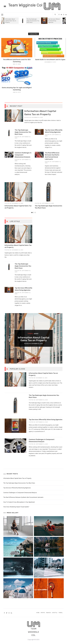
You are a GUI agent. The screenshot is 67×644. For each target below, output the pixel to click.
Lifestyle (55, 613)
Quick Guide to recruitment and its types (50, 60)
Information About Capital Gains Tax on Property (11, 21)
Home (38, 613)
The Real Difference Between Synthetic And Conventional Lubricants (23, 497)
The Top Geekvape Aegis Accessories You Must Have (34, 21)
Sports (43, 613)
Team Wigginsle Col (26, 5)
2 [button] (34, 214)
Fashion (48, 613)
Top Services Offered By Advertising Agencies (55, 21)
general (36, 333)
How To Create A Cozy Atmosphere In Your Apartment (19, 502)
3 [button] (35, 214)
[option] (31, 21)
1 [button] (32, 214)
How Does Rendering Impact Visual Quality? (16, 507)
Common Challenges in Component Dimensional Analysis (23, 155)
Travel (61, 613)
